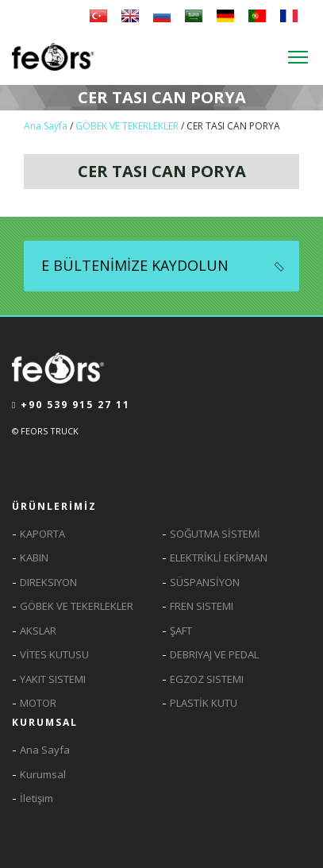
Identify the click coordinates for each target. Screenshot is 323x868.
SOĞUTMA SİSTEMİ (215, 534)
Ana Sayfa (47, 126)
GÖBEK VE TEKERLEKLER (127, 126)
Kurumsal (43, 774)
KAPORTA (42, 534)
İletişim (37, 798)
